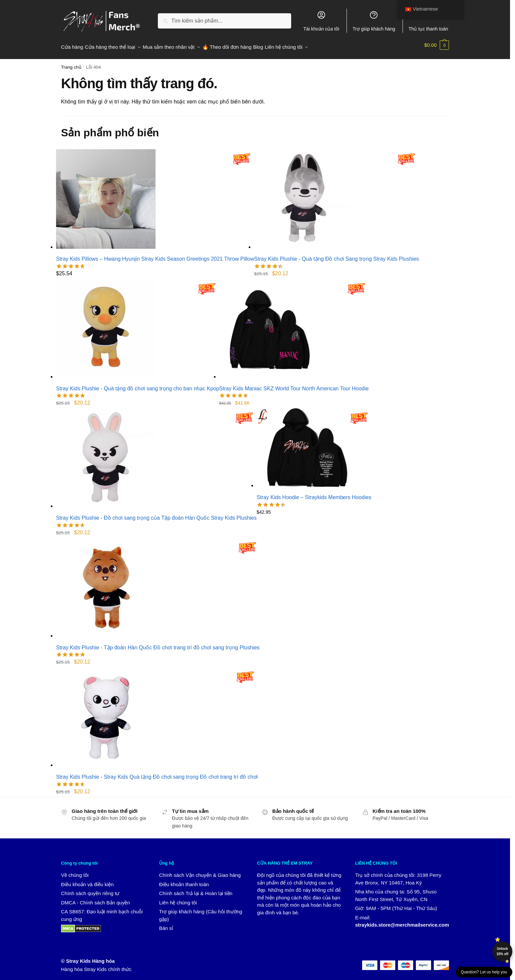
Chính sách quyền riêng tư (90, 889)
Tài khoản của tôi (321, 21)
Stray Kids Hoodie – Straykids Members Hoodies (314, 493)
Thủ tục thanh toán (428, 21)
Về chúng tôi (75, 871)
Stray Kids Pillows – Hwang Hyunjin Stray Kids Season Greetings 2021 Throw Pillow (155, 255)
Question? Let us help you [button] (484, 972)
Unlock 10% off (502, 951)
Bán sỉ (166, 924)
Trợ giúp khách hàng (374, 21)
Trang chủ (71, 63)
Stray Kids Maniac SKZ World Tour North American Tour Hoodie (294, 385)
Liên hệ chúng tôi (178, 899)
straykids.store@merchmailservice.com (402, 921)
